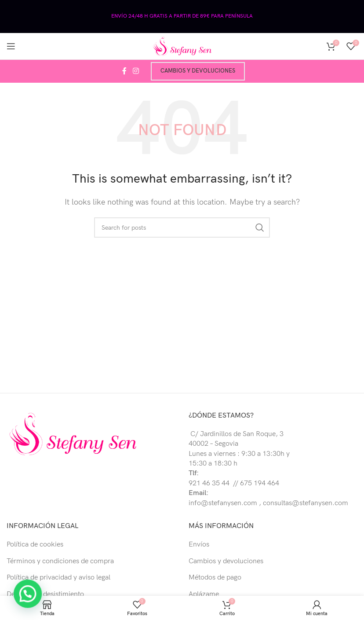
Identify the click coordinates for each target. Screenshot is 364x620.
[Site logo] (182, 46)
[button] (18, 597)
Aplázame (204, 594)
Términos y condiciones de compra (60, 561)
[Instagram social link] (136, 71)
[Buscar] (182, 227)
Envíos (199, 545)
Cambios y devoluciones (198, 71)
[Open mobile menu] (11, 46)
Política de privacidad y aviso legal (58, 578)
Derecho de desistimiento (45, 594)
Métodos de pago (215, 578)
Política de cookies (35, 545)
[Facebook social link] (124, 71)
